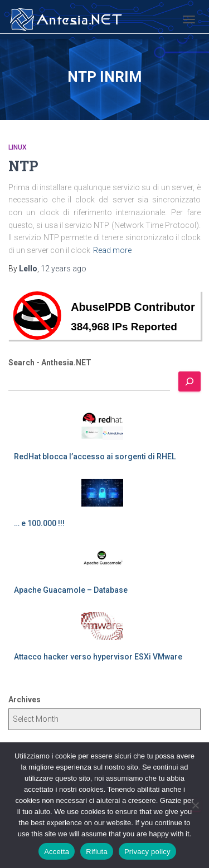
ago (64, 269)
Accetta (57, 852)
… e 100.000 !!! (39, 523)
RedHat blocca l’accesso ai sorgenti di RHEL (95, 457)
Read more (112, 250)
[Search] (189, 381)
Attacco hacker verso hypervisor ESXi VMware (98, 657)
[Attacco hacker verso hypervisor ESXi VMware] (102, 626)
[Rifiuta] (195, 805)
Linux (18, 147)
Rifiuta (97, 852)
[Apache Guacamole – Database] (102, 559)
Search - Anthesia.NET (50, 363)
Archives (25, 700)
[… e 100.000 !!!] (102, 493)
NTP (23, 166)
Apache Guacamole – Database (71, 590)
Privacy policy (147, 852)
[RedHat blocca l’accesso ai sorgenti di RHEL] (102, 426)
